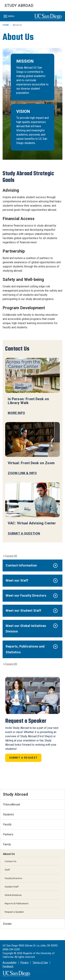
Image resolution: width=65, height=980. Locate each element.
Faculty (7, 824)
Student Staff (12, 887)
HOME (6, 25)
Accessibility (10, 963)
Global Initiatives (13, 895)
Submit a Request (23, 758)
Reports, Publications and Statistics (25, 649)
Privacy (25, 963)
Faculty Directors (13, 878)
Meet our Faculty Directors (26, 595)
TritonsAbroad (11, 804)
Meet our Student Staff (23, 611)
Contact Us (10, 861)
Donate (7, 924)
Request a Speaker (14, 912)
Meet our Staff (17, 580)
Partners (8, 834)
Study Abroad (19, 6)
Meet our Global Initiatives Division (26, 629)
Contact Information (21, 565)
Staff (7, 870)
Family (7, 844)
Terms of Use (40, 963)
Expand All (11, 556)
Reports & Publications (17, 903)
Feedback (8, 966)
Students (8, 814)
